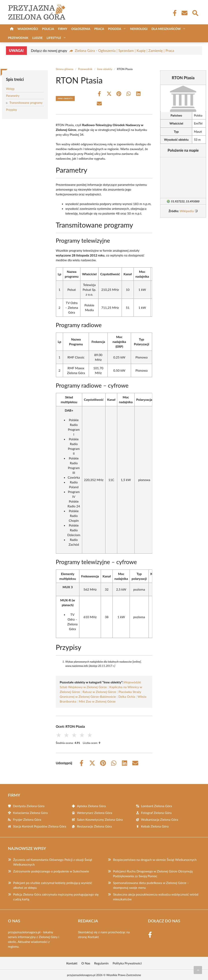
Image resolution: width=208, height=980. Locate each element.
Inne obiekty (105, 69)
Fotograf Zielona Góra (156, 813)
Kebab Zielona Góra (155, 826)
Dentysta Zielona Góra (29, 806)
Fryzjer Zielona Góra (27, 819)
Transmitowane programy (26, 103)
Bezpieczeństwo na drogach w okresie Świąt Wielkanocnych (155, 860)
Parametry (13, 96)
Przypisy (11, 110)
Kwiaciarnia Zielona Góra (30, 813)
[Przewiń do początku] (198, 970)
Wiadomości (28, 29)
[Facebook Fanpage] (174, 13)
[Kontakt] (184, 13)
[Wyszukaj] (195, 13)
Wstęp (10, 89)
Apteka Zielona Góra (91, 806)
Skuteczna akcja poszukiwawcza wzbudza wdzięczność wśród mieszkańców (156, 897)
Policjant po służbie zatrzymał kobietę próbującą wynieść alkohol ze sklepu (53, 885)
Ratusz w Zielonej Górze (99, 692)
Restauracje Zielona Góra (94, 826)
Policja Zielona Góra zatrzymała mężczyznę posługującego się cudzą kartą (56, 897)
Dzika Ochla (127, 696)
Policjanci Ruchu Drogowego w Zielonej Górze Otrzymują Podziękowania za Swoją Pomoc (153, 874)
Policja (48, 29)
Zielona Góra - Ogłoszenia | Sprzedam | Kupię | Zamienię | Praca (124, 50)
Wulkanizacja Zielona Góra (160, 819)
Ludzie (37, 38)
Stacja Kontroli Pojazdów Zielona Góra (40, 826)
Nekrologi (139, 29)
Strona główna (65, 69)
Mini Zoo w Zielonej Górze (97, 701)
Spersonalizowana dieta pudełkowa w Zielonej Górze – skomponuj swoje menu (151, 885)
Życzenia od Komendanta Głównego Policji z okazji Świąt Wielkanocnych (53, 862)
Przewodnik (18, 38)
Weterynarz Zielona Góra (94, 813)
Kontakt (93, 937)
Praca (99, 29)
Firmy (63, 29)
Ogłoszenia (81, 29)
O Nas (86, 963)
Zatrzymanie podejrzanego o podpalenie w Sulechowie (51, 871)
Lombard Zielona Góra (156, 806)
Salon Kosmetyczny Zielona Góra (100, 819)
